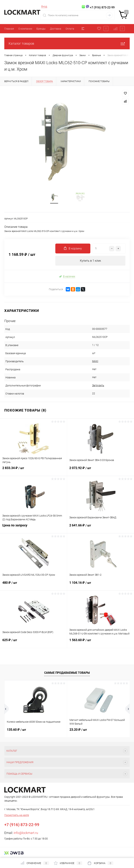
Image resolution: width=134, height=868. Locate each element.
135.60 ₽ (16, 730)
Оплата (70, 29)
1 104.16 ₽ (100, 585)
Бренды (41, 29)
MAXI (95, 361)
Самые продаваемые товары (67, 673)
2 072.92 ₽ (100, 470)
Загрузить (98, 386)
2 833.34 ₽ (33, 470)
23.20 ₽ (78, 730)
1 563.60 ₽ (100, 642)
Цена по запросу (33, 528)
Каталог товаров (67, 43)
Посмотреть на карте (17, 815)
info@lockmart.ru (26, 833)
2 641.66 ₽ (100, 528)
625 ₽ (33, 642)
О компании (25, 29)
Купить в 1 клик (90, 261)
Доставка (56, 29)
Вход (44, 6)
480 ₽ (33, 585)
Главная (9, 29)
